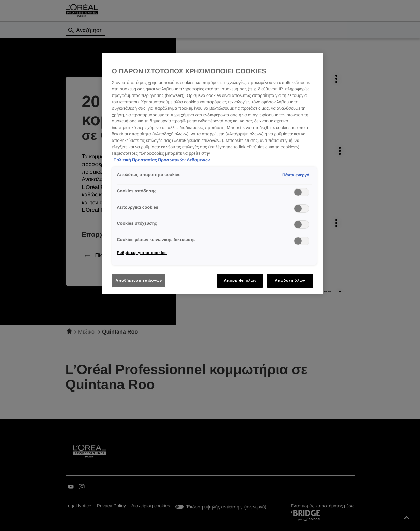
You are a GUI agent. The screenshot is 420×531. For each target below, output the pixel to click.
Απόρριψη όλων (240, 280)
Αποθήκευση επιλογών (139, 280)
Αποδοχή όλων (290, 280)
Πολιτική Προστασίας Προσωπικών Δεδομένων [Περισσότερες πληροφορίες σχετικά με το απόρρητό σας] (162, 160)
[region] (213, 174)
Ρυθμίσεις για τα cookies (142, 253)
